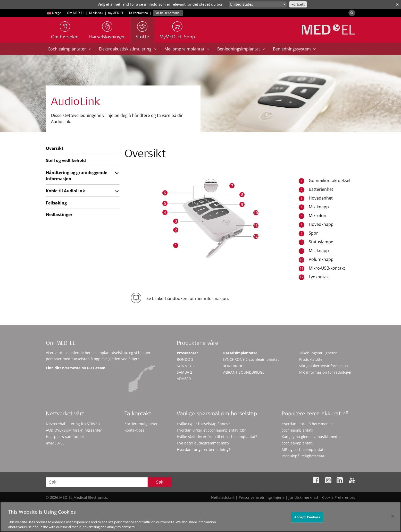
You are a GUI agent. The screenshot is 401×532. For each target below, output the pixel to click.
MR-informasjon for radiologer (325, 372)
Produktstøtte (311, 359)
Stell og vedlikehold (66, 160)
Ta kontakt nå (138, 13)
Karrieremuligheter (141, 424)
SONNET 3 (186, 366)
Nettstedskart (223, 497)
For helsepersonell (168, 13)
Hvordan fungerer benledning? (203, 449)
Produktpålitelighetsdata (303, 456)
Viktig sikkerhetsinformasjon (324, 366)
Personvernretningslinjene (262, 497)
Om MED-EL (76, 13)
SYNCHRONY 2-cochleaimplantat (251, 359)
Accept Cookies (307, 520)
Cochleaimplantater (69, 49)
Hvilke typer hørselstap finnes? (203, 424)
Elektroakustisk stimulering (128, 49)
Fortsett (298, 4)
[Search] (352, 13)
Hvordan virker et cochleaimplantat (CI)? (211, 430)
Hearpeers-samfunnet (65, 437)
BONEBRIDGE (234, 366)
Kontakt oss (134, 430)
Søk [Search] (160, 482)
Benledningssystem (294, 49)
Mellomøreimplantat (187, 49)
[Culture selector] (258, 4)
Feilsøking (56, 203)
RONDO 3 (185, 359)
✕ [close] (397, 5)
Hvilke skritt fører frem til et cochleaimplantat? (217, 437)
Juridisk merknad (303, 497)
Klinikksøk (96, 13)
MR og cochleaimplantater (304, 449)
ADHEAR (184, 379)
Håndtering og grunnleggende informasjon (77, 176)
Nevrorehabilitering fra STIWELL (73, 424)
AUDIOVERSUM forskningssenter (74, 430)
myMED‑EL (116, 13)
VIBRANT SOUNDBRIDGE (244, 372)
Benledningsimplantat (241, 49)
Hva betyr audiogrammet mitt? (203, 443)
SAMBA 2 (185, 372)
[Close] (393, 519)
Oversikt (55, 148)
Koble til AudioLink (65, 191)
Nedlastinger (59, 214)
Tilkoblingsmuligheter (318, 353)
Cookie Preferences (339, 497)
